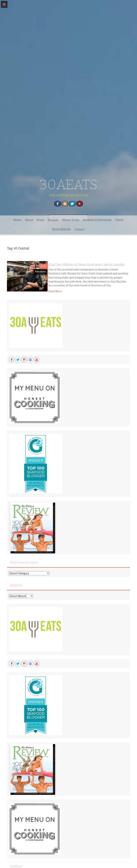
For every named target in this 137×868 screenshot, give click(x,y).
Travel (119, 220)
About (29, 220)
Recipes (53, 220)
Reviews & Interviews (97, 220)
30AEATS (69, 185)
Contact (79, 229)
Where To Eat (71, 220)
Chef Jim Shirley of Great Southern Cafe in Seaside (87, 265)
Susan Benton (40, 272)
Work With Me (61, 229)
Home (17, 220)
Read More (55, 291)
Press (40, 220)
